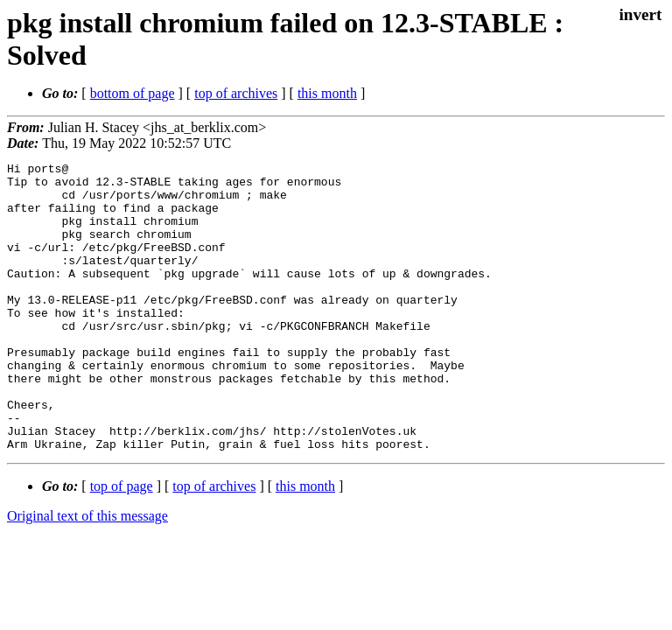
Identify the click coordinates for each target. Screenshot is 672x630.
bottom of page (133, 93)
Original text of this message (87, 574)
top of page (122, 544)
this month (327, 93)
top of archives (236, 93)
